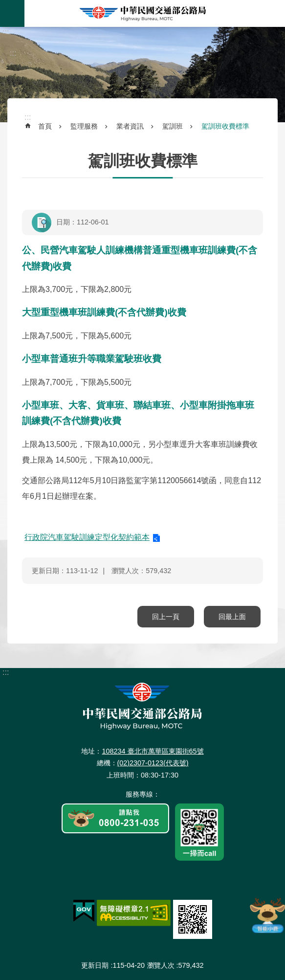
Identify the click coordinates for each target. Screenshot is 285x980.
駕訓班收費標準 (225, 126)
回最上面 (232, 617)
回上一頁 (166, 617)
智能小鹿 (267, 915)
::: (6, 29)
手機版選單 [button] (12, 13)
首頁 (45, 126)
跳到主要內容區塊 (5, 5)
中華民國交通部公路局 (143, 13)
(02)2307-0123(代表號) (153, 763)
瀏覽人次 (161, 965)
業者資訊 (130, 126)
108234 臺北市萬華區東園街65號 (153, 751)
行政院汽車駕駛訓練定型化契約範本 (87, 537)
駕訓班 (173, 126)
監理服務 (84, 126)
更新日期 (95, 965)
